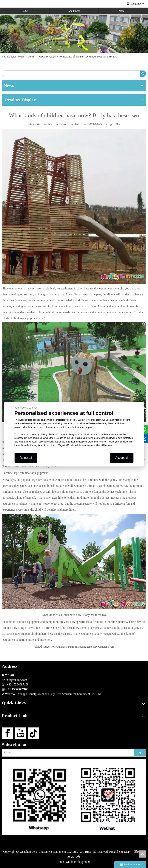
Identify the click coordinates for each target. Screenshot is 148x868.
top (142, 854)
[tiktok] (34, 733)
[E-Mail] (67, 753)
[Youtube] (21, 733)
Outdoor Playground (78, 862)
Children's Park (106, 647)
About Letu (74, 11)
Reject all (26, 458)
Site (118, 124)
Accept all (122, 458)
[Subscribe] (140, 753)
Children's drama (65, 647)
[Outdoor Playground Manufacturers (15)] (74, 33)
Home (25, 11)
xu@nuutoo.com (17, 680)
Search (143, 74)
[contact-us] (74, 797)
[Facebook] (8, 733)
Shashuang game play (86, 647)
